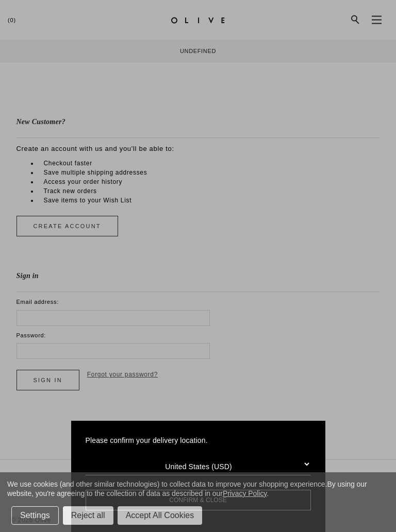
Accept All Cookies (160, 515)
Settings (35, 515)
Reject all (88, 515)
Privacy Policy (245, 493)
